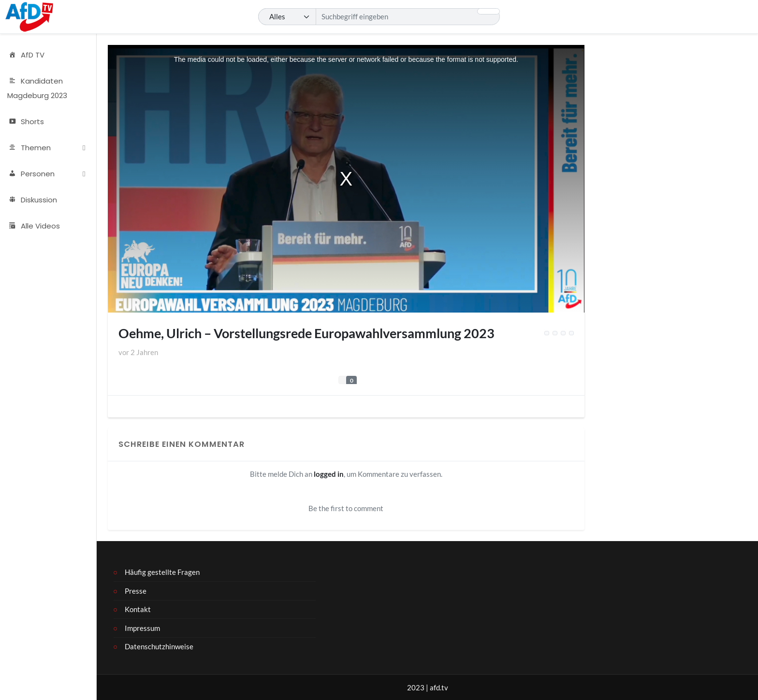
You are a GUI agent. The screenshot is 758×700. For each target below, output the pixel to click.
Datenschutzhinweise (159, 646)
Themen (29, 148)
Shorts (26, 122)
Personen (31, 174)
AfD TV (26, 55)
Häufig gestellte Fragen (162, 572)
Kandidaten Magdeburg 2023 (37, 88)
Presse (136, 591)
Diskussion (32, 200)
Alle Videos (34, 226)
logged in (329, 474)
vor (138, 352)
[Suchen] (379, 17)
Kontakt (138, 609)
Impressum (142, 628)
